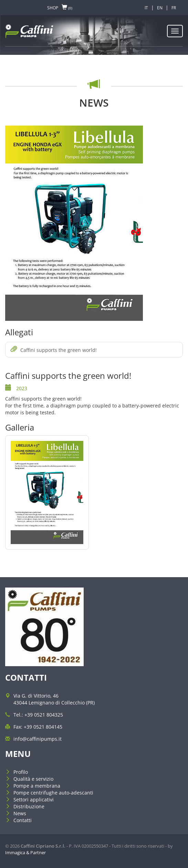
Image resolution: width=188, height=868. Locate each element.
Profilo (21, 772)
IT (146, 8)
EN (160, 8)
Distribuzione (29, 806)
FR (174, 8)
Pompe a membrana (37, 786)
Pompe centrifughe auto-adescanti (53, 793)
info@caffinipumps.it (38, 739)
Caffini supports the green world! (54, 350)
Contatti (23, 820)
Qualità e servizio (33, 779)
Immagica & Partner (25, 852)
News (20, 813)
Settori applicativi (34, 800)
